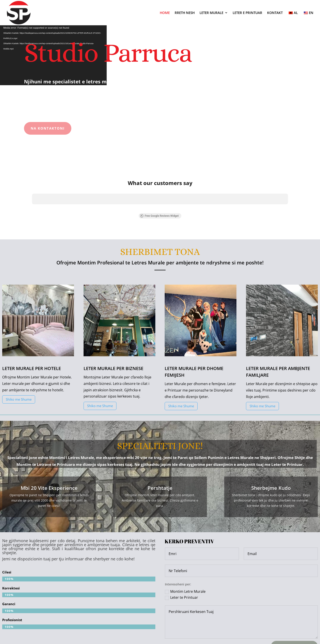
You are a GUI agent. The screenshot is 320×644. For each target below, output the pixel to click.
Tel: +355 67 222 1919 (55, 625)
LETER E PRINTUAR (247, 13)
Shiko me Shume (19, 359)
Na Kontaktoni (48, 128)
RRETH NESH (185, 13)
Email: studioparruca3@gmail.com (160, 625)
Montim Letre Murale (185, 551)
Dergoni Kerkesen (294, 606)
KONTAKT (275, 13)
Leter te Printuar (181, 557)
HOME (165, 13)
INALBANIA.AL (191, 639)
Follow (258, 625)
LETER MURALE (211, 13)
